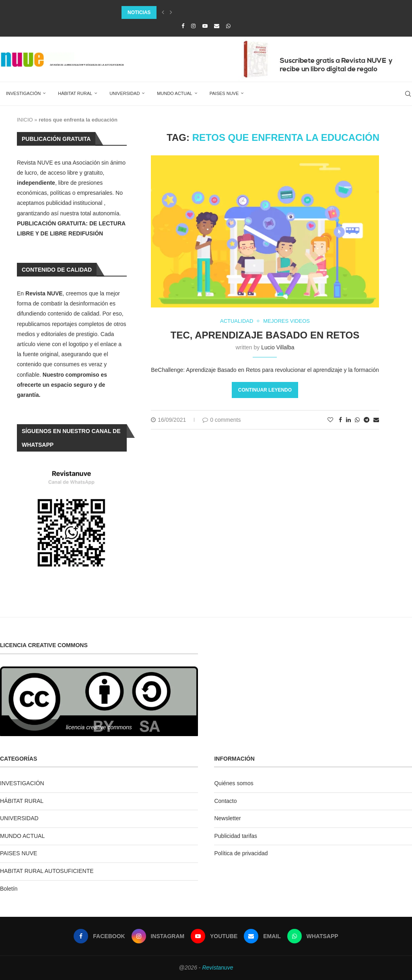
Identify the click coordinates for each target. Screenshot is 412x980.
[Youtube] (205, 26)
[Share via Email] (376, 420)
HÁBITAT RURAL (75, 93)
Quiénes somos (234, 783)
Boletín (9, 889)
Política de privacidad (241, 853)
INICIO (25, 120)
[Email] (217, 26)
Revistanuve (217, 968)
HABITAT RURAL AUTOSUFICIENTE (47, 871)
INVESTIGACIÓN (23, 93)
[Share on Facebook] (340, 420)
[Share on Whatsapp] (357, 420)
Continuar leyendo (265, 390)
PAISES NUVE (224, 93)
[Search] (408, 94)
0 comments (221, 420)
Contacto (225, 801)
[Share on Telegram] (367, 420)
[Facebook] (183, 26)
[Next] (171, 12)
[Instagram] (193, 26)
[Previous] (163, 12)
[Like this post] (330, 420)
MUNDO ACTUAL (174, 93)
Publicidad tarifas (236, 836)
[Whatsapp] (228, 26)
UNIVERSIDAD (125, 93)
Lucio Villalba (278, 347)
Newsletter (227, 818)
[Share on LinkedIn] (348, 420)
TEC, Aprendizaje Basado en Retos (265, 335)
